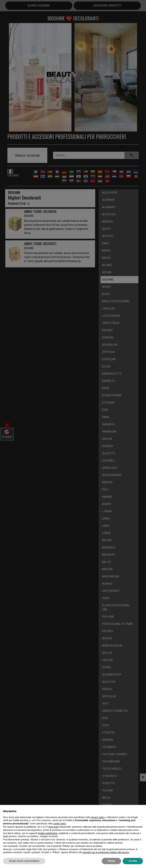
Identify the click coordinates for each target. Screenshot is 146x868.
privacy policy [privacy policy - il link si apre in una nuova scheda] (98, 817)
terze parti (54, 827)
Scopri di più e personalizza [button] (24, 861)
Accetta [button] (133, 861)
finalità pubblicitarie (48, 833)
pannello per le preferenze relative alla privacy (106, 852)
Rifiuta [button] (111, 861)
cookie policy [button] (60, 824)
